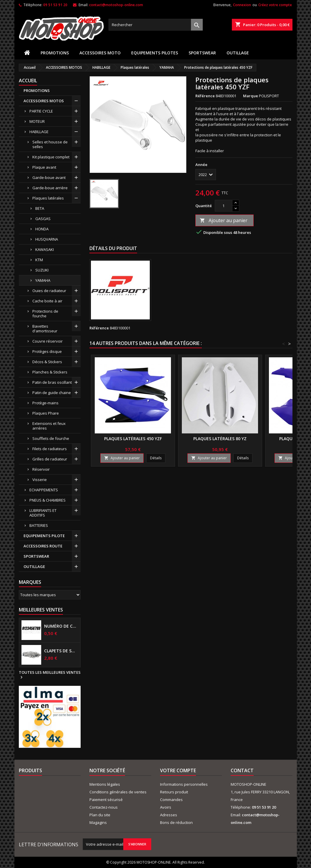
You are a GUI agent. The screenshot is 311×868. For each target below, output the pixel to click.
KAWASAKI (45, 249)
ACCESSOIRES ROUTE (43, 546)
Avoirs (166, 807)
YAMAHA (43, 280)
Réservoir (41, 469)
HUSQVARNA (47, 239)
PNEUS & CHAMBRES (48, 500)
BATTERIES (39, 525)
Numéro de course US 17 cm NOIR (61, 626)
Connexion (242, 5)
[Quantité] (224, 206)
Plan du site (100, 815)
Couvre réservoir (48, 341)
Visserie (40, 480)
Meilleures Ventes (41, 610)
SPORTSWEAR (202, 53)
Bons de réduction (176, 822)
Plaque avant (44, 167)
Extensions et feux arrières (49, 426)
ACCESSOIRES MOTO (100, 53)
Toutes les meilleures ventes (50, 675)
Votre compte (178, 770)
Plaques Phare (46, 413)
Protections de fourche (45, 314)
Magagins (98, 822)
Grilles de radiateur (50, 459)
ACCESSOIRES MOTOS (44, 101)
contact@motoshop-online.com (116, 5)
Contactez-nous (104, 807)
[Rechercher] (156, 25)
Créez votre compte (275, 5)
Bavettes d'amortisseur (45, 329)
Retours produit (174, 792)
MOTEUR (37, 121)
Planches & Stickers (50, 372)
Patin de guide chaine (52, 393)
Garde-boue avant (49, 177)
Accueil (28, 81)
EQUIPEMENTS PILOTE (44, 536)
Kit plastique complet (51, 157)
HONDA (42, 229)
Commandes (171, 800)
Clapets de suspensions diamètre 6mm (61, 651)
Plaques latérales (48, 198)
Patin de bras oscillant (52, 382)
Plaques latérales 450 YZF (133, 439)
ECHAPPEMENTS (44, 490)
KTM (39, 260)
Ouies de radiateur (49, 291)
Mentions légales (105, 784)
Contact (242, 770)
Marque (251, 96)
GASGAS (43, 219)
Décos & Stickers (47, 362)
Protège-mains (45, 403)
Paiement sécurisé (106, 800)
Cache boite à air (47, 301)
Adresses (169, 815)
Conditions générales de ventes (118, 792)
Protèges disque (47, 351)
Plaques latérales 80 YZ (220, 439)
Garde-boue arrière (50, 188)
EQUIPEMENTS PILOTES (155, 53)
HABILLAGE (39, 132)
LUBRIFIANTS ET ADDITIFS (43, 513)
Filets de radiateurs (50, 449)
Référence (205, 96)
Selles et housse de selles (50, 144)
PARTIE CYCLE (41, 111)
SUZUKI (42, 270)
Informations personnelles (184, 784)
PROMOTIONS (55, 53)
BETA (40, 208)
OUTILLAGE (238, 53)
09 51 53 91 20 (55, 5)
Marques (30, 582)
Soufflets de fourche (51, 438)
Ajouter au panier (224, 220)
